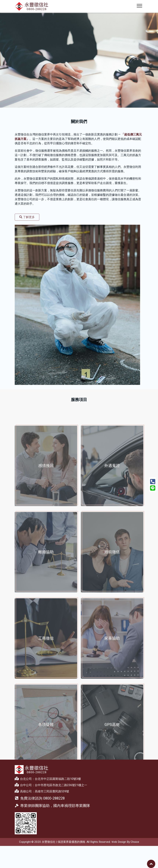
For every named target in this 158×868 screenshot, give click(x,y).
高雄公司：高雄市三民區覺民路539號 (42, 791)
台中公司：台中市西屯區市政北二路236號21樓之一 (51, 785)
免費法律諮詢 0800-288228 (40, 798)
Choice (135, 842)
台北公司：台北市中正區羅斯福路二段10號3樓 (48, 779)
